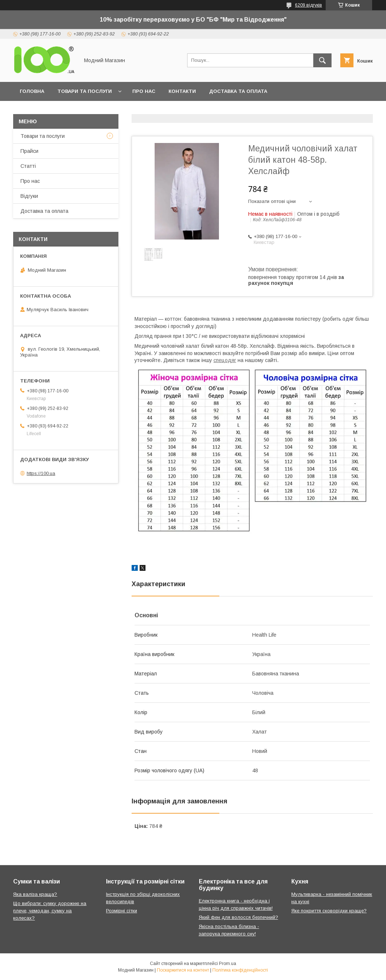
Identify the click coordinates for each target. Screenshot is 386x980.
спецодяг (225, 360)
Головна (32, 91)
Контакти (182, 91)
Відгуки (29, 196)
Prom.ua (228, 964)
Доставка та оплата (238, 91)
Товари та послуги (85, 91)
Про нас (144, 91)
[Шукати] (322, 60)
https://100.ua (41, 473)
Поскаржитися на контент (183, 970)
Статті (28, 166)
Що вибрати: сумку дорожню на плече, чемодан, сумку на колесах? (50, 911)
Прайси (29, 151)
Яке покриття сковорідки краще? (329, 911)
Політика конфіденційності (240, 970)
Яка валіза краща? (35, 894)
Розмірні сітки (122, 911)
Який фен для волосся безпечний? (239, 917)
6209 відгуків (309, 5)
